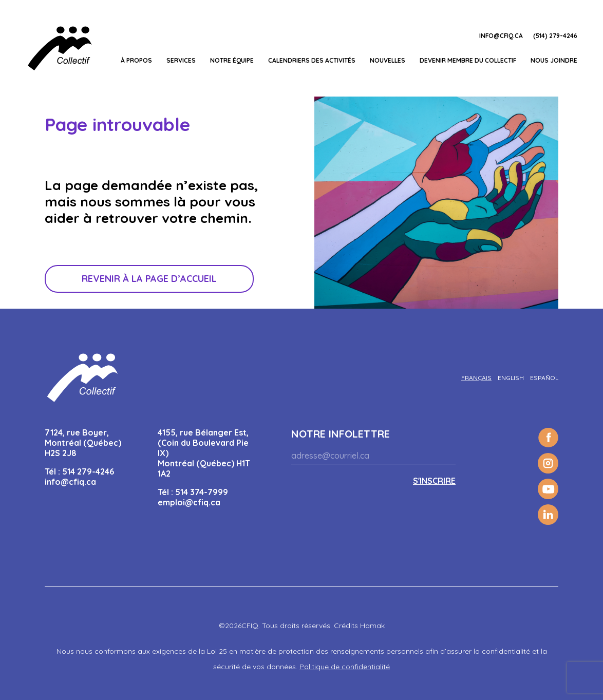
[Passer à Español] (544, 378)
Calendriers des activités (312, 60)
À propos (136, 60)
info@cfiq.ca (501, 36)
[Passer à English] (511, 378)
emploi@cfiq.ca (189, 502)
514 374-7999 (202, 492)
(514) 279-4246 (555, 36)
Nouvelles (388, 60)
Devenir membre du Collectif (468, 60)
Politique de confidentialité (345, 667)
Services (181, 60)
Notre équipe (232, 60)
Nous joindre (554, 60)
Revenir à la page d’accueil (149, 279)
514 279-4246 (88, 471)
